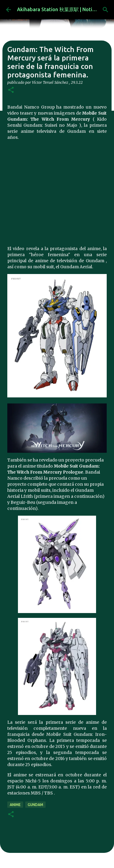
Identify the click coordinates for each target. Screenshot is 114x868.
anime (15, 805)
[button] (11, 90)
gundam (35, 805)
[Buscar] (105, 10)
